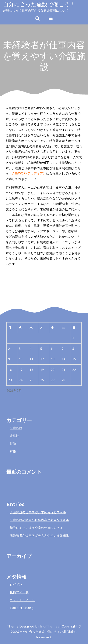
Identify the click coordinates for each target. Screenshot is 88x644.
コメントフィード (22, 600)
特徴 (13, 444)
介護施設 (16, 428)
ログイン (16, 585)
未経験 (14, 436)
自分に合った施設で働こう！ (39, 4)
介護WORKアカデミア (27, 173)
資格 (13, 451)
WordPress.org (22, 608)
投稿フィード (19, 592)
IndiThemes (50, 626)
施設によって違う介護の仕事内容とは (36, 528)
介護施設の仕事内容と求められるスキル (38, 512)
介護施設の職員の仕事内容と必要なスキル (39, 520)
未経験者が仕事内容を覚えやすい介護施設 (39, 535)
